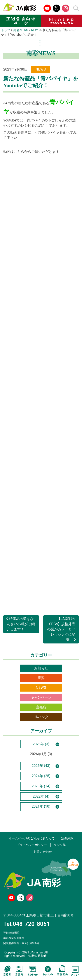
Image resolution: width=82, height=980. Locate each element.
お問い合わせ (43, 852)
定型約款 (67, 838)
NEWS (41, 688)
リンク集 (60, 845)
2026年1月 (38, 754)
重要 (41, 678)
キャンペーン (41, 697)
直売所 (41, 707)
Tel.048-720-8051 (27, 924)
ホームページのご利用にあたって (32, 838)
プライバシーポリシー (32, 845)
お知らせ (41, 668)
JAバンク (41, 717)
